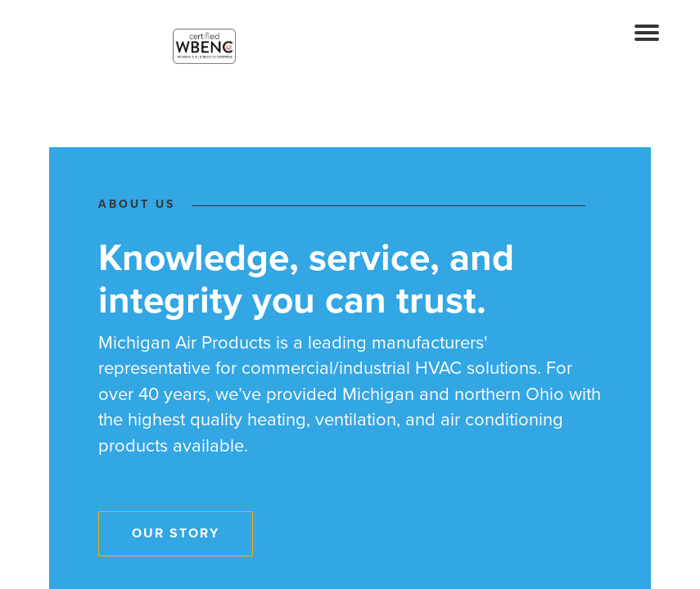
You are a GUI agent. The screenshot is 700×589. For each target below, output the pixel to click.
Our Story (176, 533)
